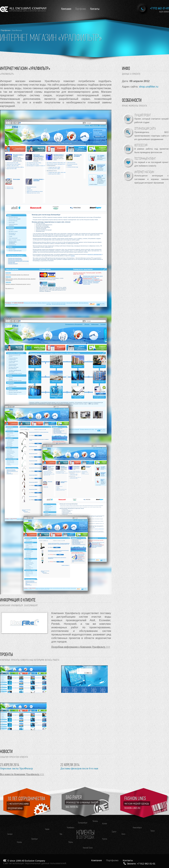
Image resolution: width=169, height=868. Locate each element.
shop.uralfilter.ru (149, 87)
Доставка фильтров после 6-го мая (79, 768)
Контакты (95, 9)
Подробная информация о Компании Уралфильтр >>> (81, 647)
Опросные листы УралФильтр (16, 768)
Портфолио (81, 9)
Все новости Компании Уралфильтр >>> (22, 774)
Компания (66, 9)
